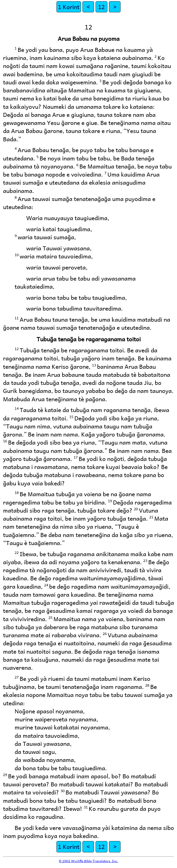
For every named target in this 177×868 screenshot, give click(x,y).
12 (101, 7)
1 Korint (69, 7)
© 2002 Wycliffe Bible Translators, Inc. (88, 861)
